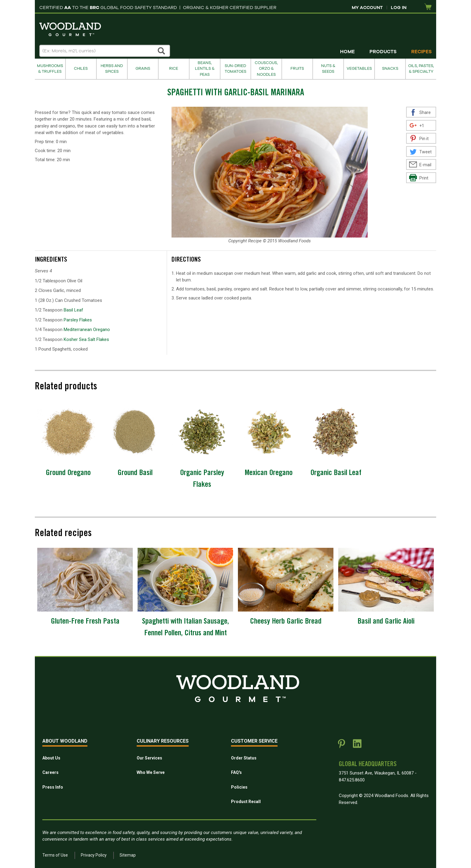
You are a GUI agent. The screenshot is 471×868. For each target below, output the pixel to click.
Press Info (53, 787)
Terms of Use (55, 855)
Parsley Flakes (78, 320)
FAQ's (236, 772)
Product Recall (246, 802)
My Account (367, 8)
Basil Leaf (73, 310)
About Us (51, 758)
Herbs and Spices (112, 69)
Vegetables (359, 69)
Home (347, 52)
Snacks (390, 69)
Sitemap (128, 855)
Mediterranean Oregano (87, 330)
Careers (50, 772)
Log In (399, 8)
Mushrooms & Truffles (50, 69)
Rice (174, 69)
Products (383, 52)
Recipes (421, 52)
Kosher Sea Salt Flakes (86, 339)
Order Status (244, 758)
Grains (143, 69)
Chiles (81, 69)
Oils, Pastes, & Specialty (421, 69)
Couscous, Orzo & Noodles (266, 69)
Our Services (149, 758)
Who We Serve (151, 772)
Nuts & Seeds (328, 69)
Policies (239, 787)
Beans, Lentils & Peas (205, 69)
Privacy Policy (94, 855)
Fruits (297, 69)
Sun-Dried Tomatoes (235, 69)
